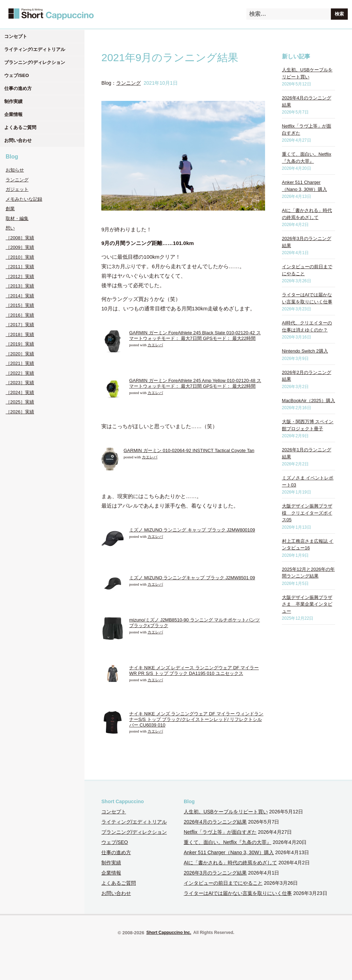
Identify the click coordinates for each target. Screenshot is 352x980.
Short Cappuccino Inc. (169, 933)
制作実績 (13, 101)
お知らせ (15, 170)
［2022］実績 (20, 373)
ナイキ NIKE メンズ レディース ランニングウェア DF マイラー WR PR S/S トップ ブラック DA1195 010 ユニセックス (194, 670)
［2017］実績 (20, 325)
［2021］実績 (20, 363)
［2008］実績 (20, 238)
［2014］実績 (20, 296)
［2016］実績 (20, 315)
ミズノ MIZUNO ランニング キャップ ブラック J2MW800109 (192, 530)
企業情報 (13, 114)
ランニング (17, 180)
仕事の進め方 (18, 88)
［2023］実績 (20, 383)
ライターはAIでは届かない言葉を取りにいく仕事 (238, 893)
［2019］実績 (20, 344)
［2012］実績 (20, 276)
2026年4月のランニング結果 (215, 822)
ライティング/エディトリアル (35, 49)
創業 (10, 209)
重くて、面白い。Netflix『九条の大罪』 (228, 842)
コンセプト (16, 36)
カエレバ (155, 345)
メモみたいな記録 (24, 199)
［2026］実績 (20, 412)
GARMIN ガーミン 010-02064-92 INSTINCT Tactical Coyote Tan (189, 450)
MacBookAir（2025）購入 (309, 401)
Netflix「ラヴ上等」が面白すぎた (220, 832)
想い (10, 228)
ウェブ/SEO (17, 75)
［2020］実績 (20, 354)
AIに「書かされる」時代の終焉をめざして (230, 863)
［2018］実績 (20, 334)
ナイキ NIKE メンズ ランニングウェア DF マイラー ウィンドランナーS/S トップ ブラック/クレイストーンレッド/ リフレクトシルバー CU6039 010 (196, 719)
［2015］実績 (20, 305)
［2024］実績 (20, 392)
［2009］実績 (20, 247)
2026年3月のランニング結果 (215, 873)
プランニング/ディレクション (35, 62)
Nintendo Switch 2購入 (305, 351)
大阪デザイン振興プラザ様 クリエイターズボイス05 (307, 513)
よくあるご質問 (20, 127)
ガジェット (17, 189)
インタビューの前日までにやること (223, 883)
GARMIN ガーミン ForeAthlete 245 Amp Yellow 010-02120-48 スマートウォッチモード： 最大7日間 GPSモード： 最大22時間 (195, 383)
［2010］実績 (20, 257)
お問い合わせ (18, 140)
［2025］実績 (20, 402)
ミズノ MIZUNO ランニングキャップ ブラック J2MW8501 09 (192, 578)
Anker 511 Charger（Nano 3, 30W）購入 (229, 852)
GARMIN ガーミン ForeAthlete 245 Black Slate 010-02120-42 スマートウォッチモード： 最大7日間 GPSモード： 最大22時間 (195, 336)
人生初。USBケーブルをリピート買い (226, 812)
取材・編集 (17, 218)
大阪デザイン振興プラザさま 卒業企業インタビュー (307, 604)
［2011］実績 (20, 267)
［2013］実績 (20, 286)
